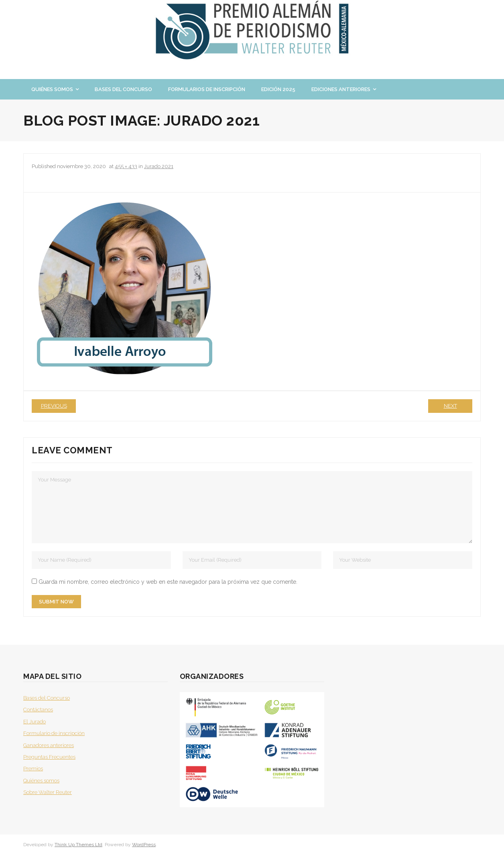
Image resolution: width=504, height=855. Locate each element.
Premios (33, 769)
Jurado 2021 (159, 166)
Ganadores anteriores (49, 745)
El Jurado (35, 722)
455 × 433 (126, 166)
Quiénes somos (41, 781)
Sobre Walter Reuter (48, 792)
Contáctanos (38, 710)
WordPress (144, 845)
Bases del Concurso (47, 698)
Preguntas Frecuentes (49, 757)
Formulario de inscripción (54, 733)
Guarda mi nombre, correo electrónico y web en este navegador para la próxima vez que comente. (168, 582)
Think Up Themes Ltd (78, 845)
